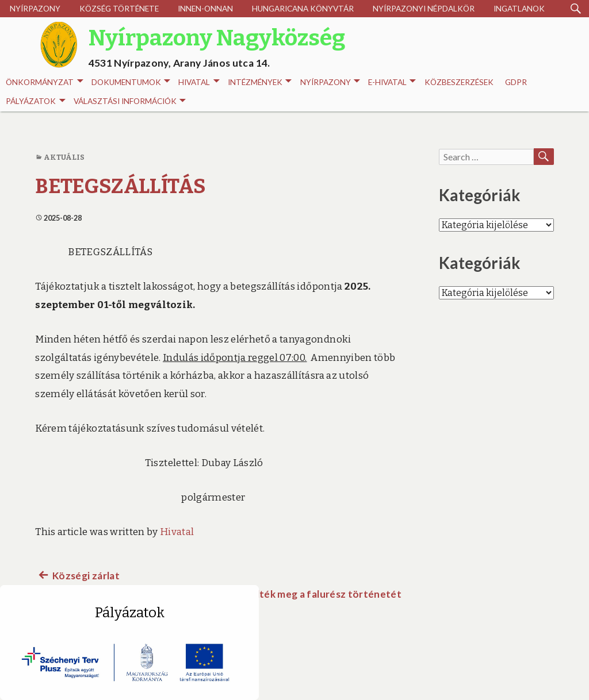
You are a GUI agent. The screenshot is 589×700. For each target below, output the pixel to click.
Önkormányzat (44, 82)
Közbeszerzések (459, 82)
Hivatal (199, 82)
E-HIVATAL (392, 82)
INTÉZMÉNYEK (260, 82)
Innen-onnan (205, 9)
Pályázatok (35, 101)
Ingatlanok (519, 9)
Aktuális (64, 157)
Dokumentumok (131, 82)
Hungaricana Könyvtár (303, 9)
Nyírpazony (35, 9)
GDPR (516, 82)
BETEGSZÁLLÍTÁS (121, 186)
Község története (119, 9)
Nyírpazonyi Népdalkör (424, 9)
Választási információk (130, 101)
